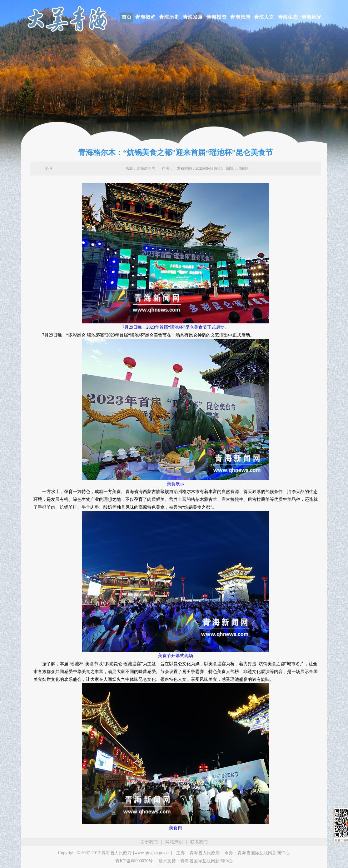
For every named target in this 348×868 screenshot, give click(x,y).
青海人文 (264, 17)
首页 (127, 17)
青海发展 (193, 17)
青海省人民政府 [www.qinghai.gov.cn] (137, 853)
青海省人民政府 (205, 853)
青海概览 (145, 17)
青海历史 (169, 17)
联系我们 (199, 842)
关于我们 (149, 842)
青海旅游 (240, 17)
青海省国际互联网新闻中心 (264, 853)
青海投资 (216, 17)
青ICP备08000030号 (134, 861)
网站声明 (174, 842)
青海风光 (311, 17)
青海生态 (288, 17)
